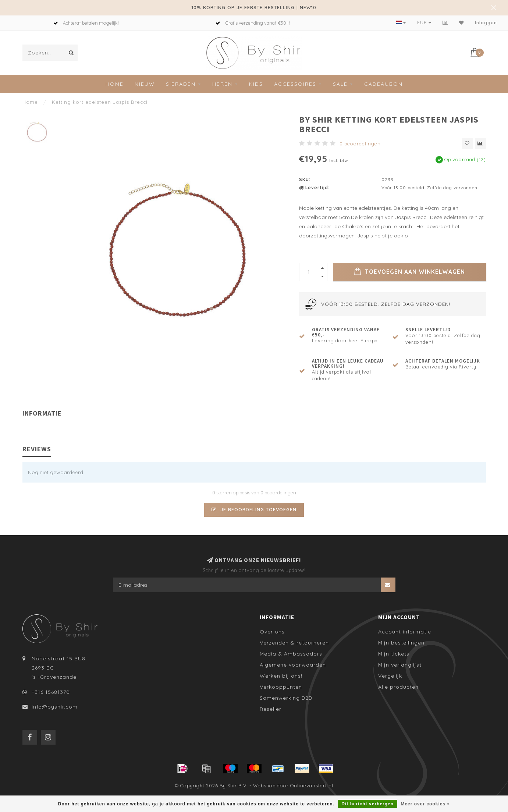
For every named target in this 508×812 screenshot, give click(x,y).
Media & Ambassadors (291, 654)
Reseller (271, 709)
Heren (222, 84)
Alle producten (398, 687)
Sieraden (181, 84)
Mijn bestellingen (401, 643)
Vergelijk (390, 676)
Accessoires (295, 84)
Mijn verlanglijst (400, 665)
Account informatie (405, 632)
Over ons (272, 632)
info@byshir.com (55, 707)
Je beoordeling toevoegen (254, 509)
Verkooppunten (281, 687)
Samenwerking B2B (286, 698)
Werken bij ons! (281, 676)
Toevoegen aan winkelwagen (409, 271)
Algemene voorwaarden (293, 665)
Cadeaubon (383, 84)
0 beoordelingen (360, 144)
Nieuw (145, 84)
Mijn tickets (394, 654)
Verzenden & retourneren (294, 643)
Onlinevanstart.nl (312, 785)
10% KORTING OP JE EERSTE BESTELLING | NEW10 (254, 7)
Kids (256, 84)
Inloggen (486, 23)
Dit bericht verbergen (367, 804)
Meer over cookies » (425, 804)
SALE (340, 84)
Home (115, 84)
